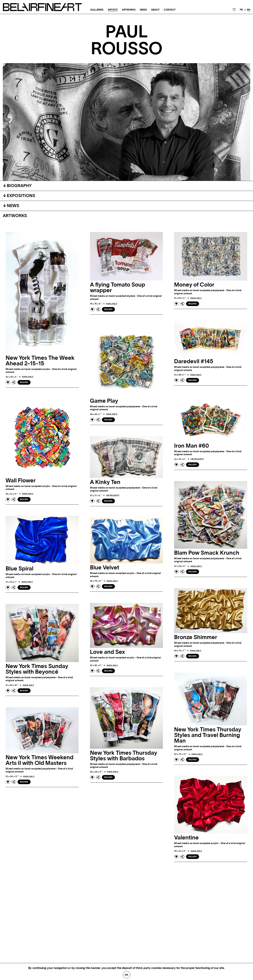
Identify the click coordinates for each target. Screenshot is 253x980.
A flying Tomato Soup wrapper (118, 288)
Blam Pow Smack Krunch (207, 553)
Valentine (186, 838)
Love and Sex (107, 652)
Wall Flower (21, 481)
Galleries (97, 10)
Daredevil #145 (194, 361)
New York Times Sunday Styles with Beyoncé (37, 669)
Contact (170, 10)
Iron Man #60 (192, 446)
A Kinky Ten (105, 482)
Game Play (104, 401)
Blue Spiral (20, 569)
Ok (127, 975)
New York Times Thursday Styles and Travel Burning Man (208, 735)
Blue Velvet (105, 568)
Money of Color (194, 285)
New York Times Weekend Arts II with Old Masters (40, 760)
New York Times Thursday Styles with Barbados (124, 756)
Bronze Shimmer (196, 637)
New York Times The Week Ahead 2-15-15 (40, 361)
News (143, 10)
